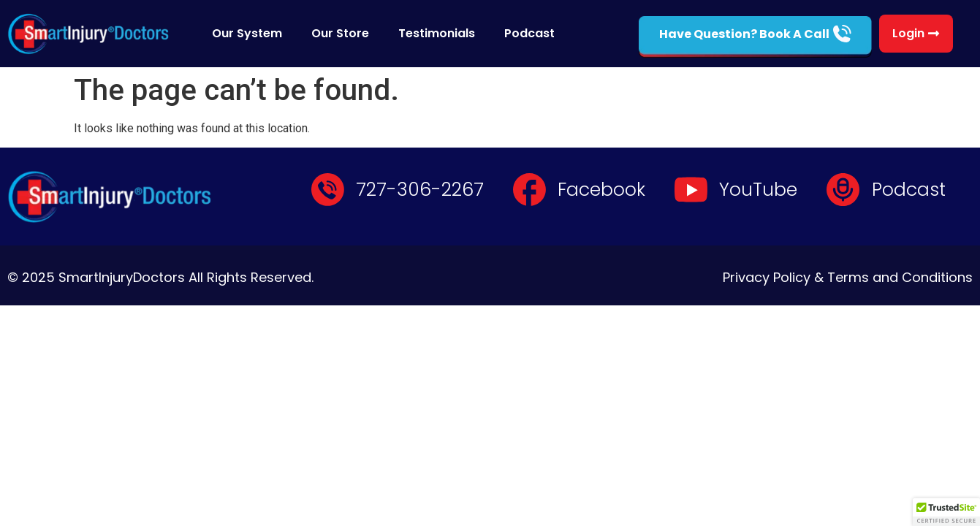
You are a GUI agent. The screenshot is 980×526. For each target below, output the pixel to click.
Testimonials (437, 33)
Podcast (529, 33)
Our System (247, 33)
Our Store (340, 33)
